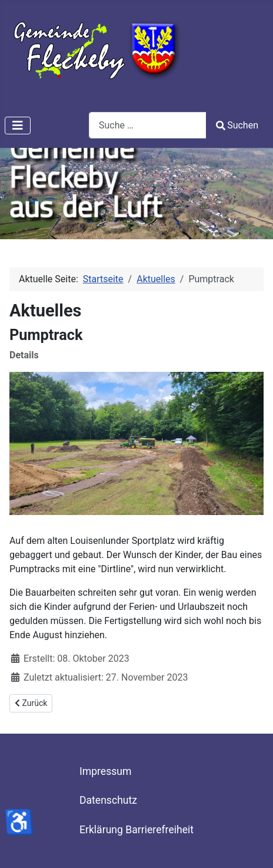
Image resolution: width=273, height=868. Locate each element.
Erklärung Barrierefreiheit (136, 830)
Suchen (237, 125)
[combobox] (148, 125)
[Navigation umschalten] (18, 126)
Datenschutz (108, 800)
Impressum (106, 771)
